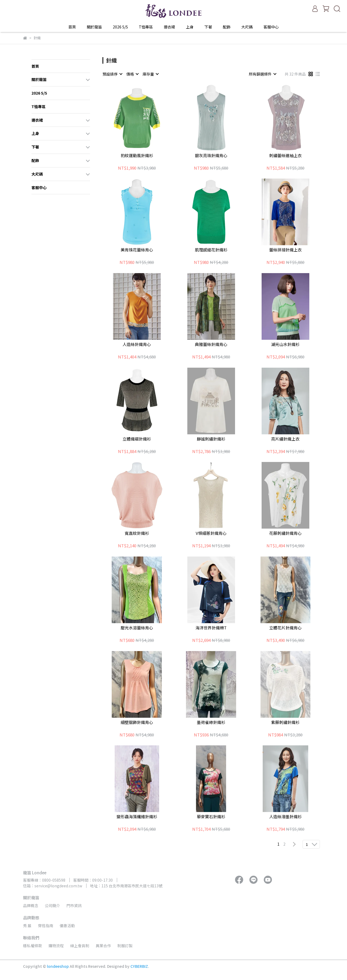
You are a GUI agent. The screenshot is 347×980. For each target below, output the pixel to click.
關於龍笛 (94, 27)
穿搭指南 (46, 926)
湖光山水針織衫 (285, 345)
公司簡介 (52, 905)
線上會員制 (80, 946)
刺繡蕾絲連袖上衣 (285, 156)
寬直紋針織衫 (137, 533)
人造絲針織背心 (137, 345)
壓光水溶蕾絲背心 (137, 628)
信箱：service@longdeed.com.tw (53, 886)
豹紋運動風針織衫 (137, 156)
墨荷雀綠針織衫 (211, 722)
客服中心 (271, 27)
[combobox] (112, 74)
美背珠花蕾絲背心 (137, 250)
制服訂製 (125, 946)
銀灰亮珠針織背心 (211, 156)
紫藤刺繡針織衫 (285, 722)
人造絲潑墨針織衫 (285, 817)
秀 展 (27, 926)
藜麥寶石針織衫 (211, 817)
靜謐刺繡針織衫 (211, 439)
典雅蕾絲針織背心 (211, 345)
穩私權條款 (33, 946)
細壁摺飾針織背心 (137, 722)
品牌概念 (31, 905)
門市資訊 (74, 905)
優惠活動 (67, 926)
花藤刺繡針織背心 (285, 533)
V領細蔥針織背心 (211, 533)
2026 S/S (120, 27)
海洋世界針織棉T (211, 628)
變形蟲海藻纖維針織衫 (137, 817)
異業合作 (103, 946)
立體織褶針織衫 (137, 439)
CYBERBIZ (139, 966)
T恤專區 (146, 27)
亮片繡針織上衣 (285, 439)
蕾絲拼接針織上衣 (285, 250)
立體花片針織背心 (285, 628)
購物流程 (56, 946)
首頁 (72, 27)
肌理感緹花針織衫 (211, 250)
